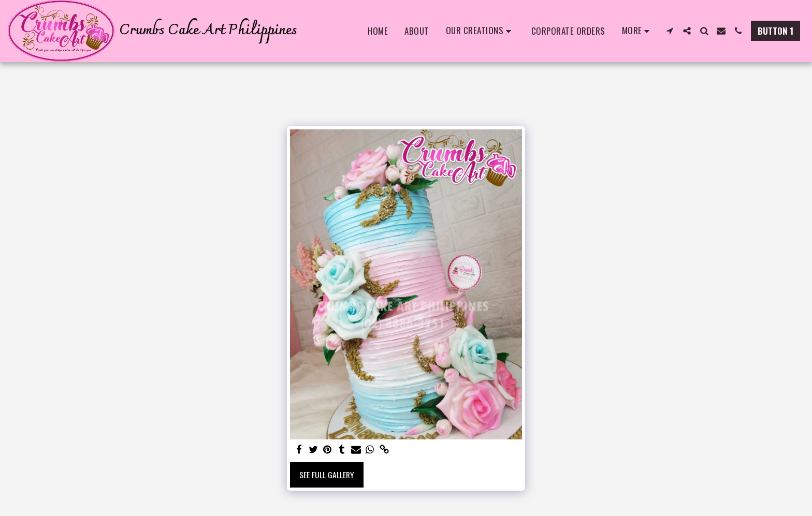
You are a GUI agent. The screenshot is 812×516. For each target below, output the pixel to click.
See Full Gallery (327, 475)
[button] (480, 31)
